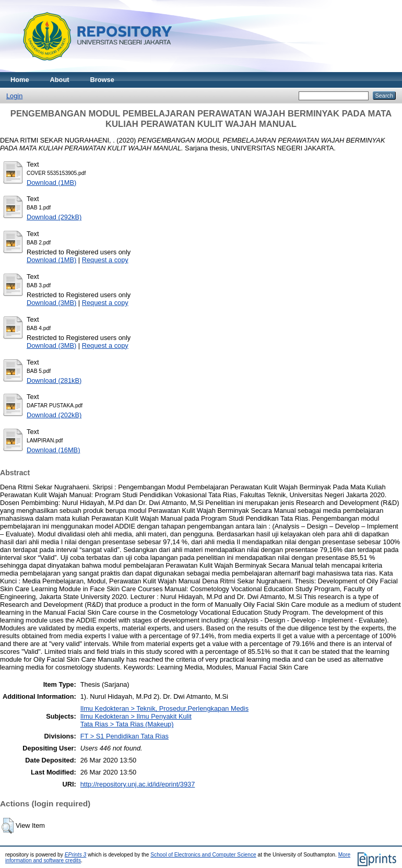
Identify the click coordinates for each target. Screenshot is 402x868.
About (60, 80)
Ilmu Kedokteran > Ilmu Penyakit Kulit (136, 716)
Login (14, 96)
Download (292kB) (54, 217)
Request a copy (105, 260)
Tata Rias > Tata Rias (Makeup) (127, 724)
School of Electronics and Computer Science (203, 855)
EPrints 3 (76, 855)
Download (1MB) (51, 183)
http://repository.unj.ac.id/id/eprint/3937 (138, 784)
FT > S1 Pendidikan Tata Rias (125, 736)
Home (20, 80)
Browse (102, 80)
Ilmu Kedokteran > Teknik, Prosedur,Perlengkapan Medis (164, 708)
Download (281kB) (54, 380)
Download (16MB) (53, 450)
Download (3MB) (51, 303)
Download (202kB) (54, 415)
